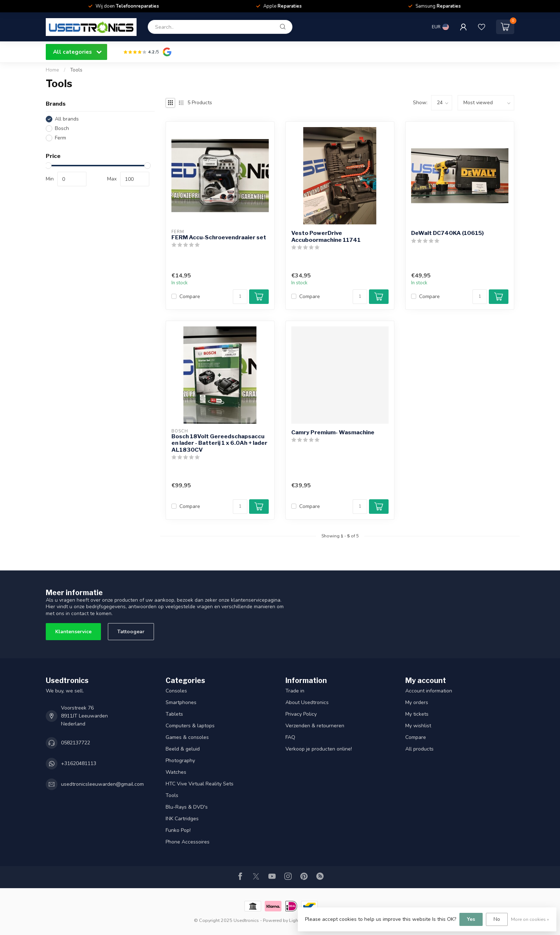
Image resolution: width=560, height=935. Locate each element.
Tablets (174, 714)
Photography (180, 761)
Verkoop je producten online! (319, 749)
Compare (190, 296)
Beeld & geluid (183, 749)
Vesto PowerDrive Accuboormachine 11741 (326, 236)
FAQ (290, 737)
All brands (67, 119)
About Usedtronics (307, 702)
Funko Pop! (178, 830)
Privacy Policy (301, 714)
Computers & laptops (190, 726)
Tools (76, 70)
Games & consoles (187, 737)
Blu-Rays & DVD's (187, 807)
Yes (471, 919)
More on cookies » (530, 919)
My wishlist (418, 726)
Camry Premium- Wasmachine (333, 432)
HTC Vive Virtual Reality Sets (200, 784)
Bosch (62, 128)
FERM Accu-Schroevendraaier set (219, 237)
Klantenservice (73, 632)
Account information (429, 691)
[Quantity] (240, 297)
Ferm (60, 138)
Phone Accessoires (188, 842)
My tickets (417, 714)
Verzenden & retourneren (315, 726)
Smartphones (181, 702)
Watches (176, 772)
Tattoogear (131, 632)
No (497, 919)
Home (52, 70)
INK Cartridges (182, 819)
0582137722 (76, 743)
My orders (417, 702)
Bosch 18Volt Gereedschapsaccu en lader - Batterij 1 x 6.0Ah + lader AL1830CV (219, 443)
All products (419, 749)
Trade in (295, 691)
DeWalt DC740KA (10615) (447, 233)
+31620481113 (79, 763)
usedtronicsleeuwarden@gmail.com (102, 784)
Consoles (176, 691)
